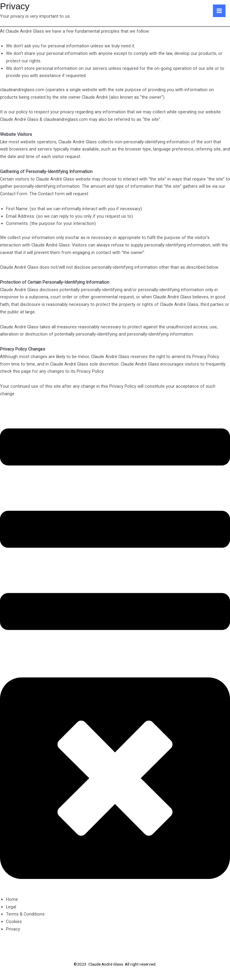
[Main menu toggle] (219, 11)
